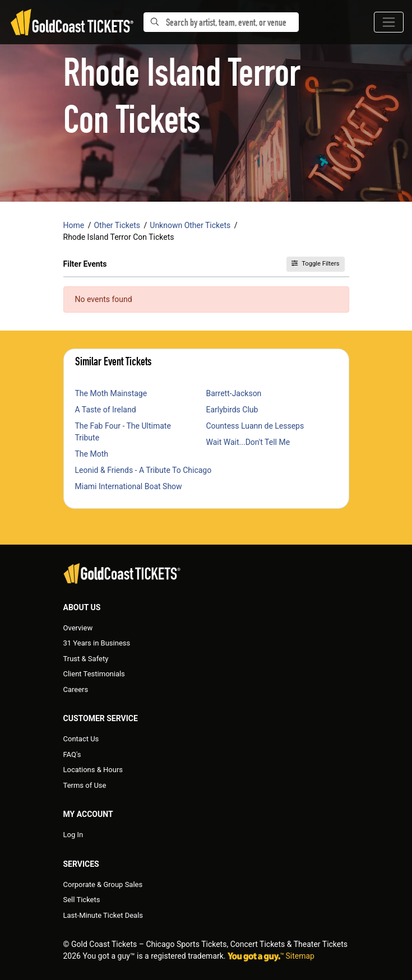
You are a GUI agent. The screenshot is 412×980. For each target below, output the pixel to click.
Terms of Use (85, 785)
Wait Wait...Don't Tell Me (248, 442)
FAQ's (72, 754)
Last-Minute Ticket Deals (103, 915)
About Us (82, 607)
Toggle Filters (315, 264)
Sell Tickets (82, 900)
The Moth (92, 454)
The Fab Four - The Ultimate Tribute (123, 432)
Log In (73, 835)
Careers (76, 689)
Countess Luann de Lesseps (255, 426)
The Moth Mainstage (111, 393)
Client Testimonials (94, 674)
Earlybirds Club (232, 410)
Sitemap (300, 956)
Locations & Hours (93, 770)
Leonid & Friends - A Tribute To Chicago (143, 470)
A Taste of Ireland (106, 410)
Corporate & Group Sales (103, 884)
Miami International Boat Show (129, 486)
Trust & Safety (86, 659)
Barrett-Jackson (234, 393)
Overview (78, 628)
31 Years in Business (97, 643)
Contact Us (81, 739)
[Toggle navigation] (389, 22)
